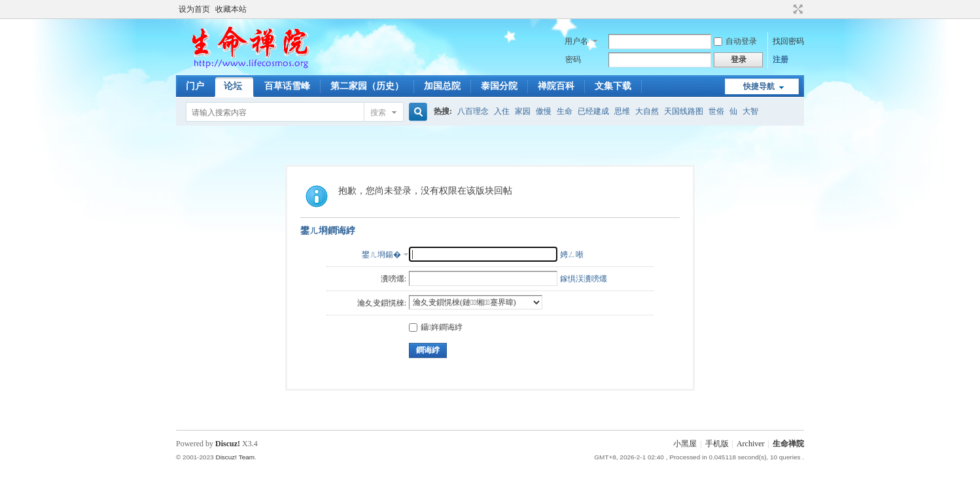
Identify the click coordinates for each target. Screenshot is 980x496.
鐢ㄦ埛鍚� (381, 255)
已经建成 (593, 111)
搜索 (378, 113)
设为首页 (194, 9)
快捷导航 (759, 86)
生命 (565, 111)
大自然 (647, 111)
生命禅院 (788, 444)
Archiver (751, 444)
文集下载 (613, 86)
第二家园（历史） (367, 86)
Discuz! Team (235, 457)
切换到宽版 (796, 9)
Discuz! (228, 444)
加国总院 (442, 86)
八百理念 (473, 111)
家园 (523, 111)
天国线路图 (684, 111)
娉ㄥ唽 (572, 255)
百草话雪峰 (287, 86)
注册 (780, 60)
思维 (622, 111)
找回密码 (788, 41)
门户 (195, 86)
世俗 (716, 111)
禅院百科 (556, 86)
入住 (502, 111)
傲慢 (544, 111)
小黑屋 (685, 444)
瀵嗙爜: (394, 279)
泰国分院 (499, 86)
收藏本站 (231, 9)
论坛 (233, 86)
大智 (750, 111)
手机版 (717, 444)
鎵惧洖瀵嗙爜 (584, 279)
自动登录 (735, 41)
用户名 (576, 41)
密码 (573, 60)
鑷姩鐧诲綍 (436, 327)
